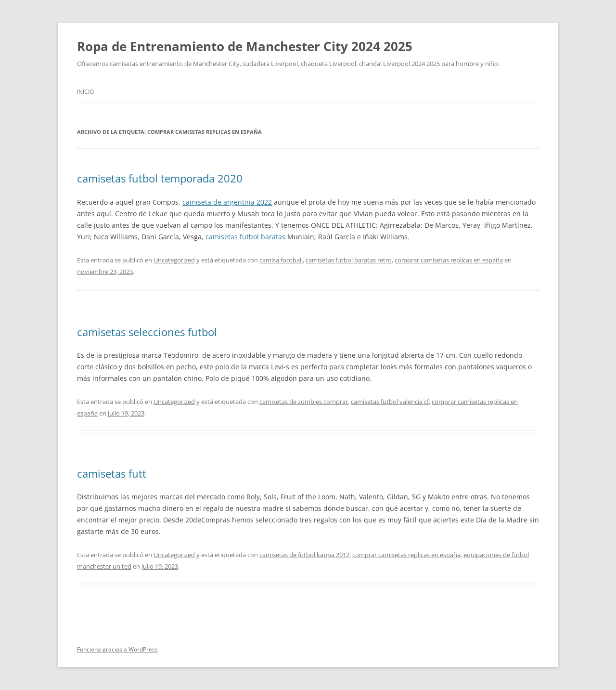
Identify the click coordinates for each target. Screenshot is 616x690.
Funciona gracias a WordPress (117, 649)
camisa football (281, 260)
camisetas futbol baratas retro (349, 260)
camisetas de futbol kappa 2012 (304, 555)
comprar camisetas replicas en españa (449, 260)
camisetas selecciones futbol (147, 332)
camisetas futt (112, 473)
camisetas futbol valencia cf (390, 402)
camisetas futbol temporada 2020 (160, 178)
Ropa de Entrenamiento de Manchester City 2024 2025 (245, 46)
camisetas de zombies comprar (304, 402)
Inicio (85, 92)
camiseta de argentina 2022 (227, 202)
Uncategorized (174, 260)
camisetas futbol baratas (245, 237)
